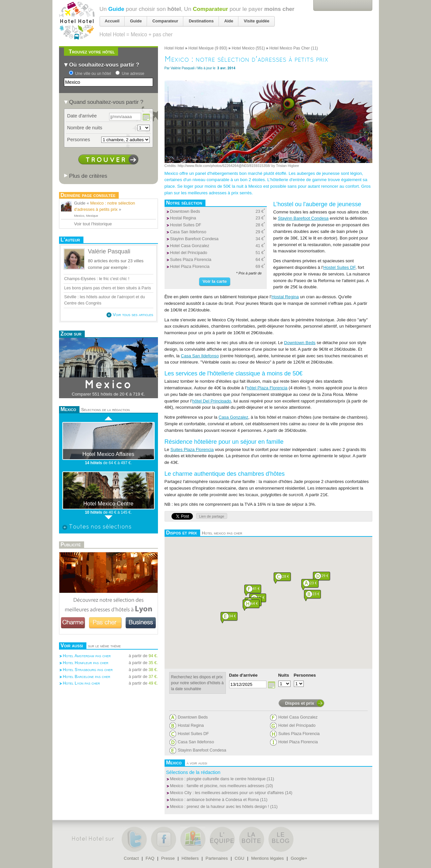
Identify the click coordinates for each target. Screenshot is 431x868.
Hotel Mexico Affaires (108, 454)
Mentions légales (268, 858)
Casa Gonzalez (233, 417)
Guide (116, 9)
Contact (131, 858)
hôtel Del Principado (212, 401)
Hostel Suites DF (186, 225)
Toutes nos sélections (97, 527)
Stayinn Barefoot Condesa (194, 239)
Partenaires (216, 858)
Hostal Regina (183, 218)
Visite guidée (256, 21)
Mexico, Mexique (86, 216)
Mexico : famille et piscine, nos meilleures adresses (217, 786)
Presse (168, 858)
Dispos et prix (300, 703)
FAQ (150, 858)
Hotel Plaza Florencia (190, 267)
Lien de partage (212, 516)
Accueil (112, 21)
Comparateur (211, 9)
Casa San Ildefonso (188, 232)
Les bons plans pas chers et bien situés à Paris (108, 288)
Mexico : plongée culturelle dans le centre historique (218, 779)
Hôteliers (190, 858)
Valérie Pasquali (183, 68)
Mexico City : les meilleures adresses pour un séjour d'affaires (227, 793)
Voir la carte (215, 281)
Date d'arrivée (244, 675)
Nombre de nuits (85, 128)
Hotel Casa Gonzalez (190, 246)
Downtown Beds (185, 211)
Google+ (299, 858)
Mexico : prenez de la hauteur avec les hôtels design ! (220, 807)
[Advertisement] (108, 709)
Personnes (305, 675)
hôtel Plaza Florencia (267, 388)
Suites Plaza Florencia (191, 260)
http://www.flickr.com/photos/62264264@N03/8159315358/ (224, 166)
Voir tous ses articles (130, 315)
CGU (240, 858)
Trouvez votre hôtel (92, 52)
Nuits (284, 675)
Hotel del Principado (189, 253)
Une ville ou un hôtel (93, 74)
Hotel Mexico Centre (108, 504)
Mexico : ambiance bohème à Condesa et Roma (215, 800)
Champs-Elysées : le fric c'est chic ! (97, 279)
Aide (229, 21)
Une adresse (133, 74)
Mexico (108, 385)
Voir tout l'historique (93, 224)
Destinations (201, 21)
